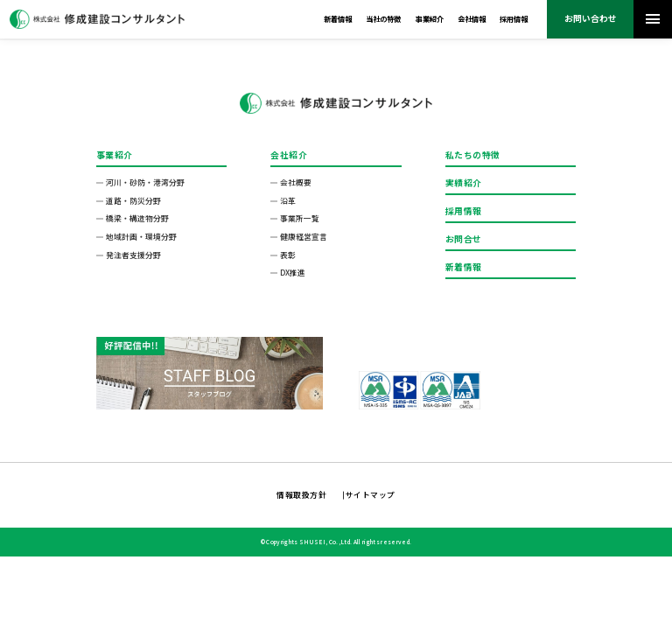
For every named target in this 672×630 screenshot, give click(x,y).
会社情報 (472, 18)
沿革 (288, 201)
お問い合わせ (591, 18)
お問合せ (464, 239)
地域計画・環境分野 (141, 237)
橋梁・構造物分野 (137, 218)
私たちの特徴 (473, 155)
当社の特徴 (383, 18)
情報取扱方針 (301, 495)
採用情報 (514, 18)
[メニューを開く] (653, 19)
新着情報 (338, 18)
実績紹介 (464, 183)
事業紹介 (430, 18)
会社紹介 (289, 155)
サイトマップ (371, 495)
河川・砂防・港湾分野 (145, 182)
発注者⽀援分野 (133, 255)
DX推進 (293, 273)
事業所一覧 (300, 218)
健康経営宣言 (304, 237)
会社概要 (296, 182)
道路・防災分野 (133, 201)
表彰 (288, 255)
